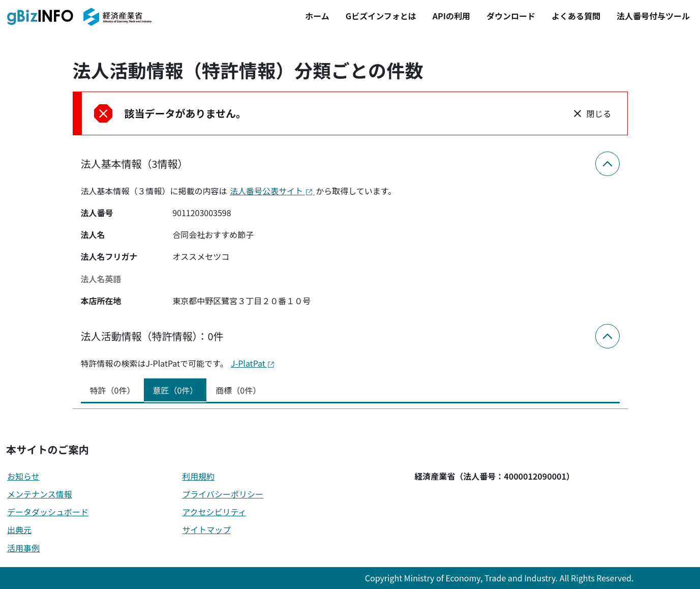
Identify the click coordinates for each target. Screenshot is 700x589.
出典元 (19, 529)
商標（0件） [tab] (238, 390)
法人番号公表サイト (272, 191)
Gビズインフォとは (381, 16)
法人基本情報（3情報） (134, 164)
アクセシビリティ (214, 512)
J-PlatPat (253, 363)
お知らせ (23, 476)
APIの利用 (451, 16)
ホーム (317, 16)
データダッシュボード (48, 512)
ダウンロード (511, 16)
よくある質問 (576, 16)
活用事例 (23, 548)
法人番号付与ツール (653, 16)
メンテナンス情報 (40, 494)
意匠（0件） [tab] (175, 390)
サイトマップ (206, 529)
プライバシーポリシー (223, 494)
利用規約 (198, 476)
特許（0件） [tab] (113, 390)
